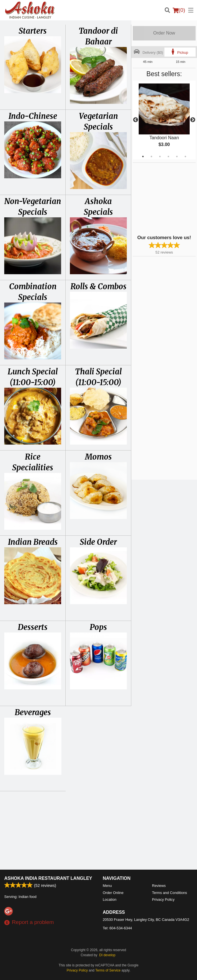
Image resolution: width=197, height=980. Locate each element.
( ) (179, 10)
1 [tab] (143, 156)
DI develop (107, 955)
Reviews (159, 886)
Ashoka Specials (98, 207)
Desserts (33, 627)
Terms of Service (108, 970)
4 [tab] (168, 156)
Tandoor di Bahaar (98, 36)
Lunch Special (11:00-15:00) (33, 377)
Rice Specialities (33, 462)
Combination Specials (33, 292)
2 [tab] (151, 156)
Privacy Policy (163, 899)
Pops (98, 627)
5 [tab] (177, 156)
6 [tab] (185, 156)
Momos (98, 457)
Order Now (164, 33)
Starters (33, 31)
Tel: (117, 928)
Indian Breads (33, 542)
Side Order (98, 542)
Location (110, 899)
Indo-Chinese (33, 116)
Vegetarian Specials (98, 121)
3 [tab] (160, 156)
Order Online (113, 893)
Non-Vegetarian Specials (33, 207)
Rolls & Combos (98, 286)
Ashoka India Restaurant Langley (48, 878)
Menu (107, 886)
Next (193, 120)
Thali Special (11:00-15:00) (98, 377)
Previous (136, 120)
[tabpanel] (164, 120)
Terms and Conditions (170, 893)
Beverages (33, 712)
